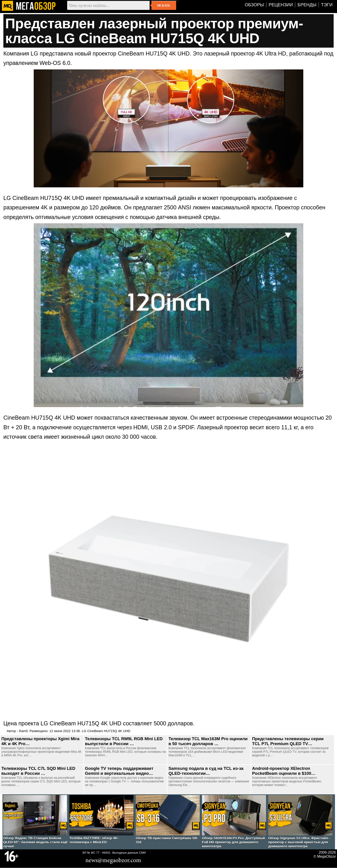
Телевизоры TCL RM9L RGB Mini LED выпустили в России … (124, 741)
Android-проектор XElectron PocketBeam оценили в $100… (284, 771)
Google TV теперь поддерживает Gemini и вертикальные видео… (119, 771)
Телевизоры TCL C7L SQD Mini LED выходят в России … (38, 771)
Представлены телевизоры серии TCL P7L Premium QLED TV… (288, 741)
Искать (164, 5)
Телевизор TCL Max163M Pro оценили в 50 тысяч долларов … (208, 741)
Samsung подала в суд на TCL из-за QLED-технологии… (206, 771)
